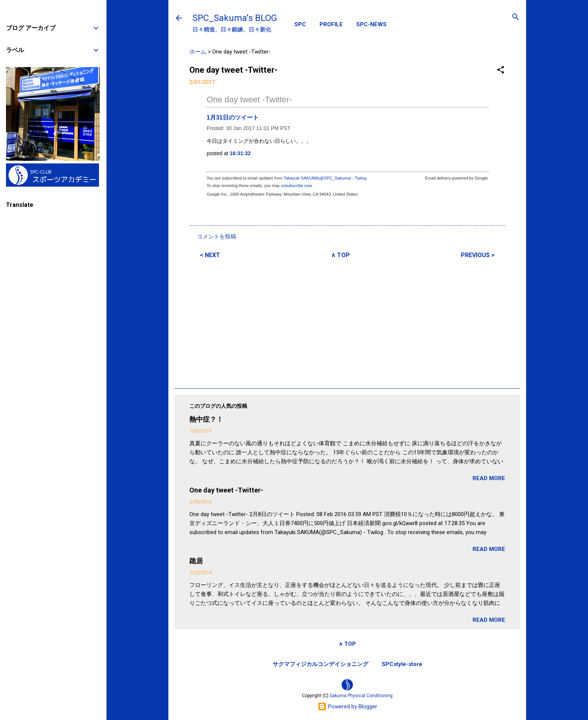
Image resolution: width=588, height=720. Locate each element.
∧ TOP (340, 255)
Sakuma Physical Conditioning (361, 696)
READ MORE (489, 478)
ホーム (198, 52)
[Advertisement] (347, 322)
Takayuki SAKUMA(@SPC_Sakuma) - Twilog (325, 178)
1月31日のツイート (233, 118)
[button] (501, 70)
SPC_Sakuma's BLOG (235, 18)
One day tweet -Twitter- (249, 100)
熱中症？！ (206, 419)
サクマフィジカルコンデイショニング (320, 664)
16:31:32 (240, 153)
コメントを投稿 (217, 237)
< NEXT (210, 255)
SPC (300, 24)
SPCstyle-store (402, 664)
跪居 (196, 561)
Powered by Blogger (347, 707)
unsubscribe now (296, 186)
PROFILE (331, 24)
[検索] (516, 17)
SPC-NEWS (371, 24)
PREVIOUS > (478, 255)
